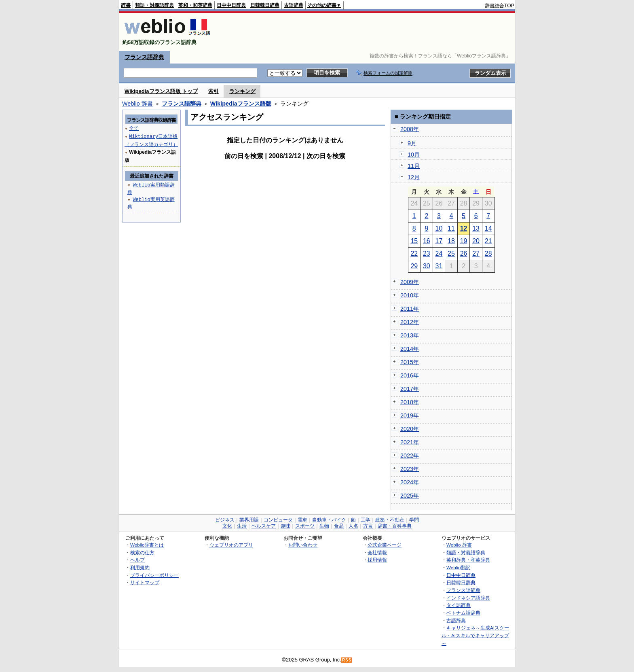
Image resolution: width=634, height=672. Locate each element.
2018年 (410, 402)
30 (427, 266)
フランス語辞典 (144, 57)
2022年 (410, 456)
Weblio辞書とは (147, 545)
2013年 (410, 335)
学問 (414, 520)
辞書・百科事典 (395, 526)
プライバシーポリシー (154, 575)
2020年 (410, 429)
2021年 (410, 442)
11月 (414, 166)
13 (476, 228)
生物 (324, 526)
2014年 (410, 349)
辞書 (126, 5)
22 (414, 253)
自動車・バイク (329, 520)
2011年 (410, 309)
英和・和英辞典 (195, 5)
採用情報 (377, 560)
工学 (366, 520)
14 (488, 228)
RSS (347, 660)
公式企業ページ (385, 545)
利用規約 (140, 567)
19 (464, 241)
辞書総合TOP (500, 6)
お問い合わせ (303, 545)
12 (464, 228)
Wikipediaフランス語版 (241, 104)
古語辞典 (294, 5)
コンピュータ (278, 520)
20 (476, 241)
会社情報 (377, 552)
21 (488, 241)
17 (439, 241)
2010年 (410, 295)
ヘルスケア (264, 526)
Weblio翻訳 (458, 567)
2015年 (410, 362)
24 (439, 253)
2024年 (410, 482)
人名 (353, 526)
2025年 (410, 496)
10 (439, 228)
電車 (302, 520)
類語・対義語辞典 (154, 5)
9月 (412, 143)
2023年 (410, 469)
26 (464, 253)
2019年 (410, 415)
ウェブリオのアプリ (231, 545)
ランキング (242, 91)
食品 (339, 526)
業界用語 (249, 520)
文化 (227, 526)
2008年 (410, 129)
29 (414, 266)
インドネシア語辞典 (468, 598)
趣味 (285, 526)
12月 (414, 177)
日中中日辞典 (231, 5)
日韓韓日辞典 (265, 5)
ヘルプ (137, 560)
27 (476, 253)
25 (451, 253)
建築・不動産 (390, 520)
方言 (368, 526)
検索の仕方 (142, 552)
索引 (213, 91)
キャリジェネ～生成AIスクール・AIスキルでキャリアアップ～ (475, 635)
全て (134, 128)
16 (427, 241)
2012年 (410, 322)
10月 (414, 155)
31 (439, 266)
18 (451, 241)
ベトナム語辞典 (463, 613)
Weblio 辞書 (137, 104)
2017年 (410, 389)
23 (427, 253)
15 (414, 241)
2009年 (410, 282)
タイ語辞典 (459, 605)
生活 (242, 526)
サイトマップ (145, 582)
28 (488, 253)
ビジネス (225, 520)
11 (451, 228)
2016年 (410, 375)
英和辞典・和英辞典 (468, 560)
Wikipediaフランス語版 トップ (161, 91)
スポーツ (305, 526)
